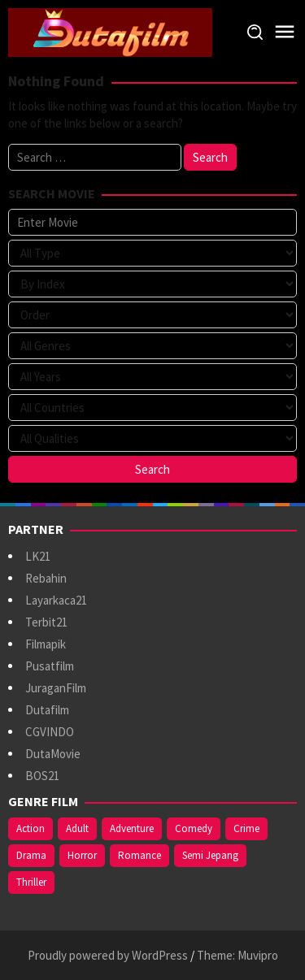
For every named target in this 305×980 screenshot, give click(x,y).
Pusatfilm (50, 666)
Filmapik (46, 644)
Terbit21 (46, 622)
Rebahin (46, 578)
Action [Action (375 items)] (30, 828)
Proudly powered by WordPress (108, 955)
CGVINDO (50, 732)
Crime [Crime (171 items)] (246, 828)
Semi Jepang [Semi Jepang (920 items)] (210, 855)
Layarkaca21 (56, 600)
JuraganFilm (56, 688)
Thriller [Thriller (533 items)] (31, 882)
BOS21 (42, 776)
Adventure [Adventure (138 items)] (132, 828)
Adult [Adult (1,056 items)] (77, 828)
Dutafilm (47, 710)
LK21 (38, 556)
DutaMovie (53, 754)
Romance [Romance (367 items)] (139, 855)
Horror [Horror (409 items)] (82, 855)
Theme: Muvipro (237, 955)
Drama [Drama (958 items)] (31, 855)
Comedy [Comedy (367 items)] (194, 828)
